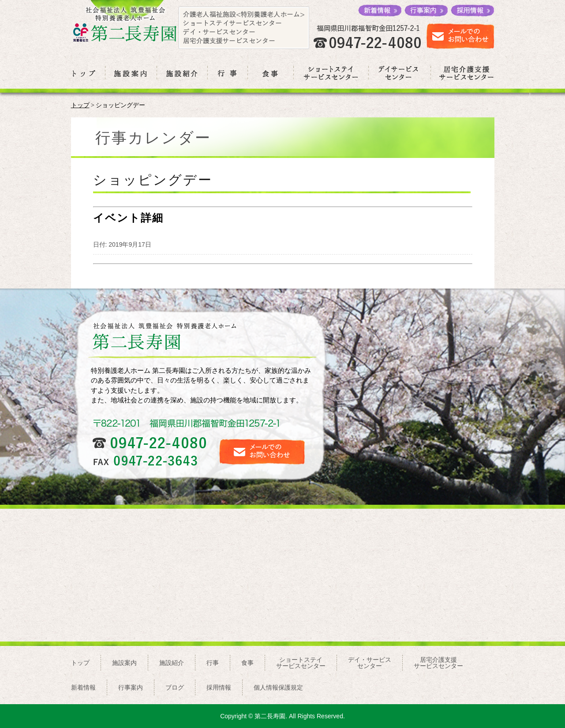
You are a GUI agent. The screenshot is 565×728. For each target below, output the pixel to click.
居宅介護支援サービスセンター (438, 663)
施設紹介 (172, 663)
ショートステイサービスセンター (301, 663)
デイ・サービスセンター (370, 663)
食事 (247, 663)
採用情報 (219, 687)
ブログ (175, 687)
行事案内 (131, 687)
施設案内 (124, 663)
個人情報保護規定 (278, 687)
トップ (80, 105)
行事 (213, 663)
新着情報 (83, 687)
